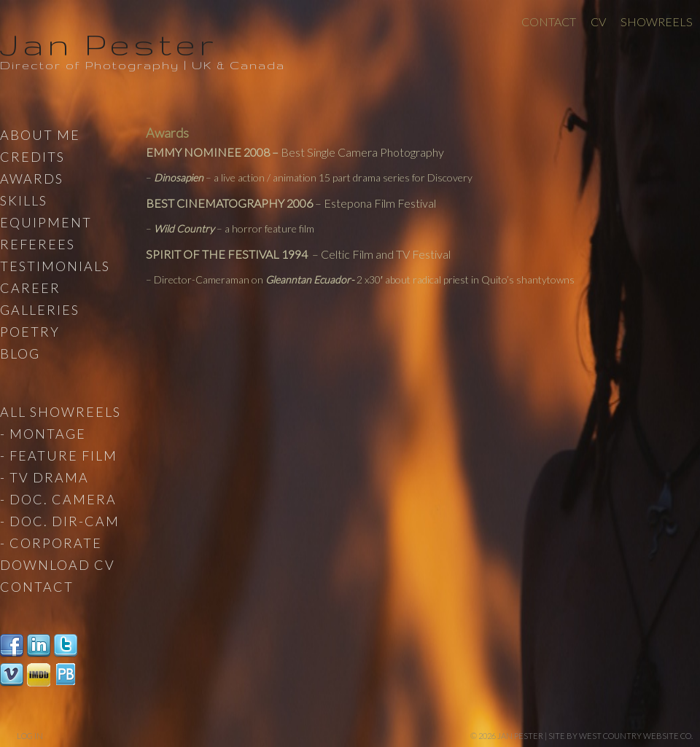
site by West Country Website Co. (621, 736)
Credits (32, 157)
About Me (40, 135)
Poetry (30, 332)
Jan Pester (109, 44)
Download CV (58, 565)
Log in (30, 736)
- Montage (43, 434)
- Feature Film (59, 455)
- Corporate (51, 543)
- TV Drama (44, 477)
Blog (20, 353)
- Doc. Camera (58, 499)
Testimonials (55, 266)
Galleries (40, 310)
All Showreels (61, 412)
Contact (549, 21)
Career (30, 288)
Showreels (657, 21)
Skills (24, 200)
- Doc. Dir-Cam (60, 521)
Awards (32, 179)
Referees (38, 244)
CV (598, 21)
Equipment (46, 222)
